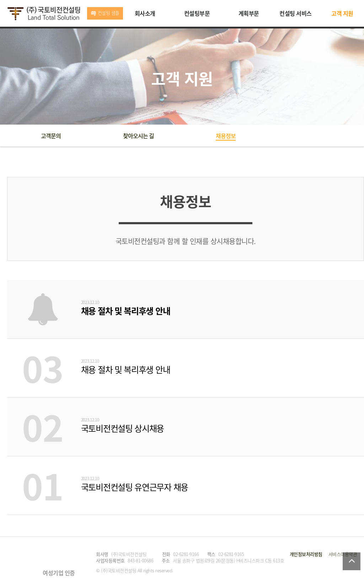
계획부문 (249, 13)
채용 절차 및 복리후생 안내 (126, 311)
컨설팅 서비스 (296, 13)
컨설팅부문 (197, 13)
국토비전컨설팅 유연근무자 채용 (135, 487)
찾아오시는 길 (138, 136)
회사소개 (145, 13)
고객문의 (51, 136)
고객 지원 (342, 13)
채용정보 (226, 136)
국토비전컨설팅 (44, 14)
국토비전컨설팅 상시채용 (122, 428)
